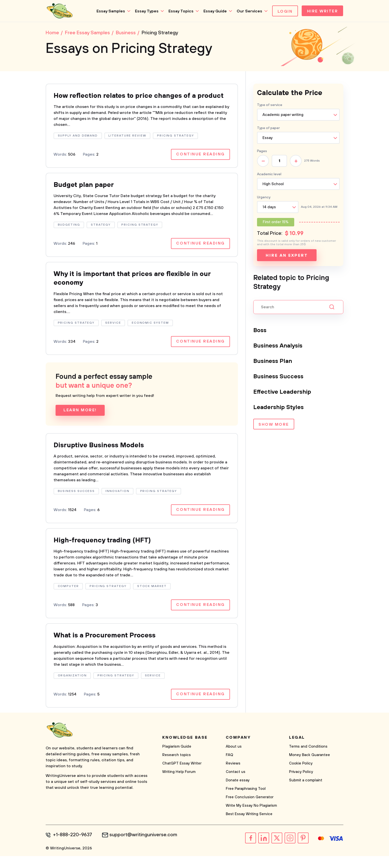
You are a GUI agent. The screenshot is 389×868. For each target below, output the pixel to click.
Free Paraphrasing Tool (246, 801)
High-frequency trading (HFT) (104, 552)
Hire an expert (287, 256)
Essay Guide (214, 11)
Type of (268, 129)
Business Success (279, 377)
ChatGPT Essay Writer (182, 776)
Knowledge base (185, 750)
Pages (262, 152)
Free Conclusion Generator (250, 809)
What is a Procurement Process (107, 647)
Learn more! (80, 421)
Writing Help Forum (179, 784)
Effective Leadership (283, 392)
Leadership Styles (279, 408)
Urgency (264, 198)
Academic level (269, 175)
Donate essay (238, 792)
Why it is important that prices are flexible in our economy (136, 289)
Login (284, 11)
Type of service (270, 105)
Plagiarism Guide (177, 759)
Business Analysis (278, 346)
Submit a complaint (306, 792)
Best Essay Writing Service (249, 826)
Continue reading (200, 164)
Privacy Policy (301, 784)
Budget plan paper (85, 195)
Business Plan (273, 362)
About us (234, 759)
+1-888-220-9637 (73, 847)
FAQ (229, 767)
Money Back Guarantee (309, 767)
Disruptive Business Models (101, 456)
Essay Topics (179, 11)
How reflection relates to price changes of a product (129, 101)
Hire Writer (322, 11)
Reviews (233, 776)
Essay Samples (109, 11)
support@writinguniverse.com (144, 847)
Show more (274, 425)
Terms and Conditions (308, 759)
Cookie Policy (301, 776)
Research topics (177, 767)
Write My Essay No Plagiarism (251, 818)
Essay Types (145, 11)
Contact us (236, 784)
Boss (260, 331)
